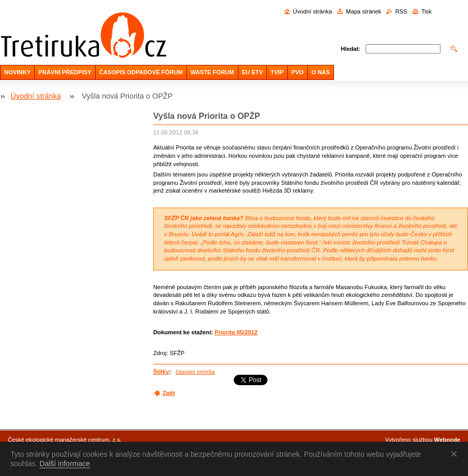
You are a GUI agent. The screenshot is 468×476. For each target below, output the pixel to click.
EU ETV (252, 72)
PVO (298, 72)
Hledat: (351, 49)
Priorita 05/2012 (236, 332)
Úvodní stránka (312, 11)
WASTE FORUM (212, 72)
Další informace (65, 464)
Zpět (169, 393)
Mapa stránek (364, 11)
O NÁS (321, 72)
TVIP (277, 72)
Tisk (426, 11)
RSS (401, 11)
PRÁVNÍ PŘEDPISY (65, 72)
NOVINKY (17, 72)
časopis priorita (195, 372)
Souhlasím (456, 454)
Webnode (447, 440)
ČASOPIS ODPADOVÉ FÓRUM (141, 72)
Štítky (161, 372)
